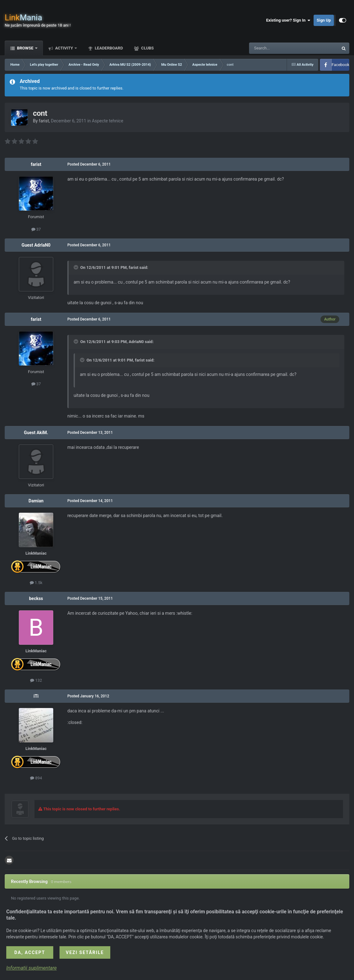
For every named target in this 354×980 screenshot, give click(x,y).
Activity (64, 48)
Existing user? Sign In (288, 20)
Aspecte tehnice (107, 121)
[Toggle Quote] (76, 267)
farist (44, 121)
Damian (36, 501)
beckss (36, 598)
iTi (36, 696)
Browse (25, 48)
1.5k (36, 583)
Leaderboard (108, 48)
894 (36, 778)
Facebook (341, 65)
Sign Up (324, 20)
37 (36, 229)
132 (36, 680)
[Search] (279, 48)
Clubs (147, 48)
